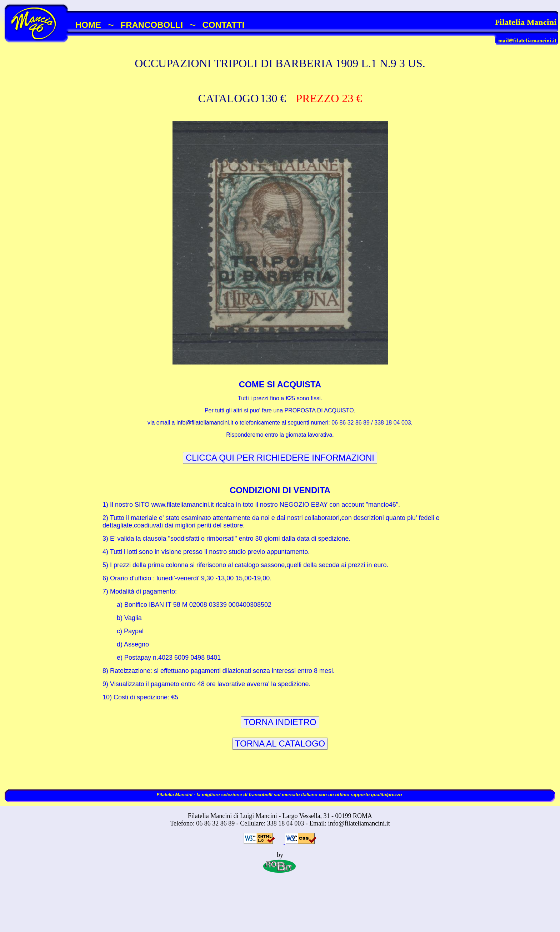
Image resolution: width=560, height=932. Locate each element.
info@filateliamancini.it (206, 423)
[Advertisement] (280, 909)
